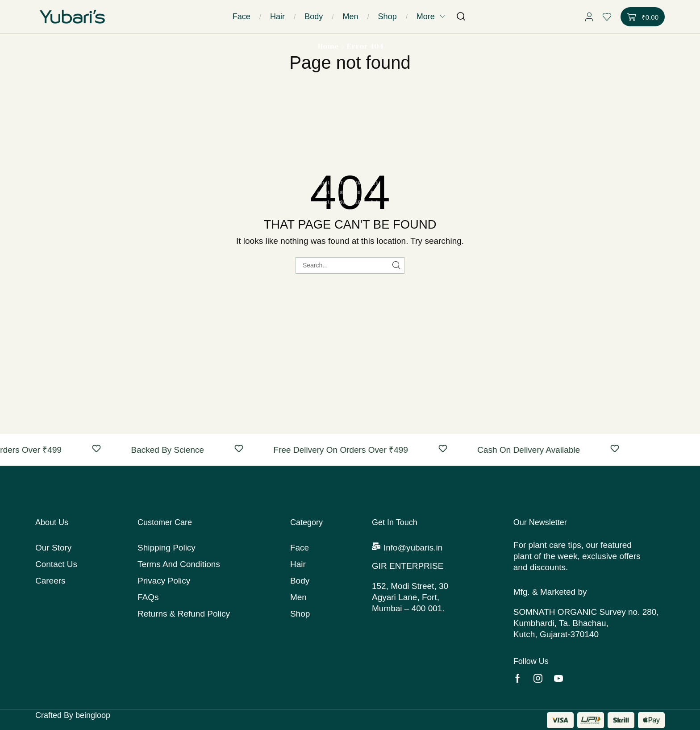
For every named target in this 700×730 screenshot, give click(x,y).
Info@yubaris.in (413, 548)
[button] (461, 17)
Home (328, 46)
